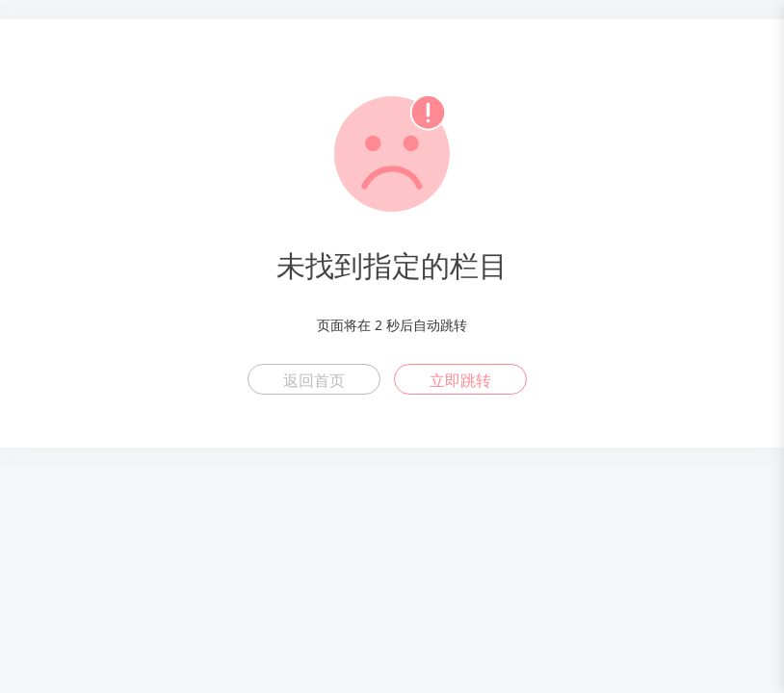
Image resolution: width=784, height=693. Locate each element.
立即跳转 (460, 380)
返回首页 (314, 380)
